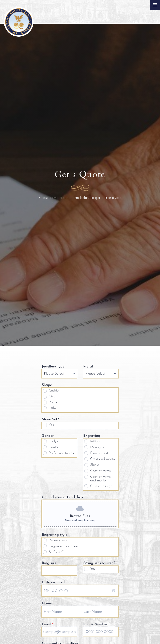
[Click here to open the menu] (155, 5)
